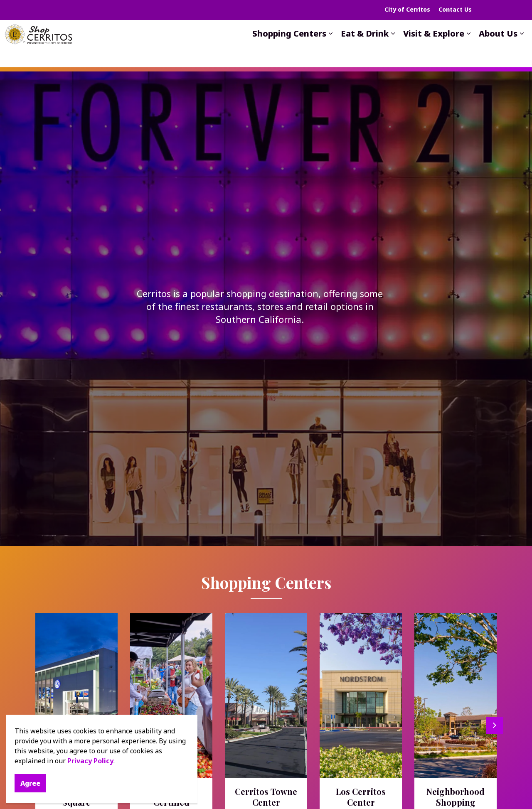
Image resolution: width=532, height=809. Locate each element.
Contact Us (455, 9)
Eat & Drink (365, 50)
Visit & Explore (434, 50)
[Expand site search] (505, 10)
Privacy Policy (90, 761)
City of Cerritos (407, 9)
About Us (498, 50)
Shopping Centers (289, 50)
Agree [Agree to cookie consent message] (30, 783)
